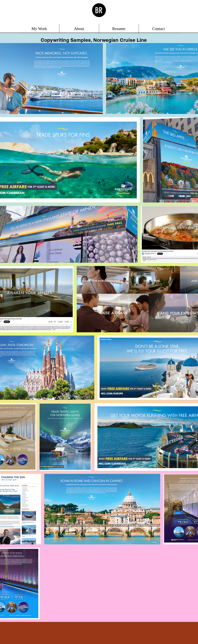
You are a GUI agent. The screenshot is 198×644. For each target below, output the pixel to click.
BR (99, 10)
